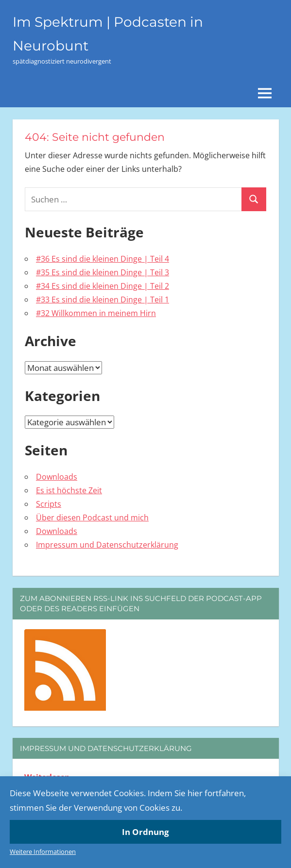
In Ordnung (145, 832)
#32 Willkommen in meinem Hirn (96, 313)
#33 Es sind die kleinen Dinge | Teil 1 (103, 300)
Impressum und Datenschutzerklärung (107, 545)
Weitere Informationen (43, 851)
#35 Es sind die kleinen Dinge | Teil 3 (103, 272)
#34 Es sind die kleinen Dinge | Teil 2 (103, 286)
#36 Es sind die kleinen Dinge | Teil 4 (103, 259)
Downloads (57, 477)
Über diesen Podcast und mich (92, 517)
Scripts (49, 504)
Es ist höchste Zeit (69, 490)
